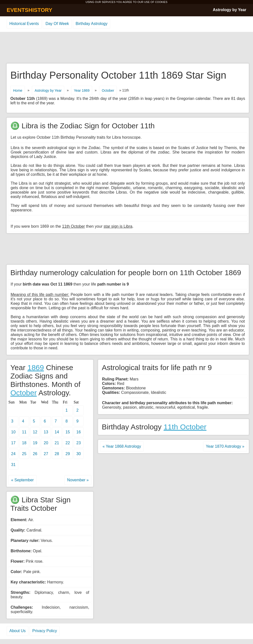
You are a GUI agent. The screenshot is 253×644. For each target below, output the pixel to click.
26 (35, 454)
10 (13, 432)
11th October (185, 427)
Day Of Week (57, 24)
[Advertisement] (126, 48)
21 (57, 443)
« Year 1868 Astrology (122, 446)
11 (24, 432)
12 (35, 432)
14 (57, 432)
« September (22, 480)
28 (57, 454)
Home (18, 90)
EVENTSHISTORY (30, 10)
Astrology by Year (230, 10)
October (108, 90)
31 (13, 465)
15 (68, 432)
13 (46, 432)
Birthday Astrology (92, 24)
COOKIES (161, 2)
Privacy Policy (45, 631)
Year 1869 (82, 90)
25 (24, 454)
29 (68, 454)
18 (24, 443)
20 (46, 443)
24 (13, 454)
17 (13, 443)
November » (78, 480)
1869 (36, 367)
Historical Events (24, 24)
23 (79, 443)
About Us (18, 631)
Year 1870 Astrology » (225, 446)
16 (79, 432)
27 (46, 454)
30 (79, 454)
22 (68, 443)
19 (35, 443)
